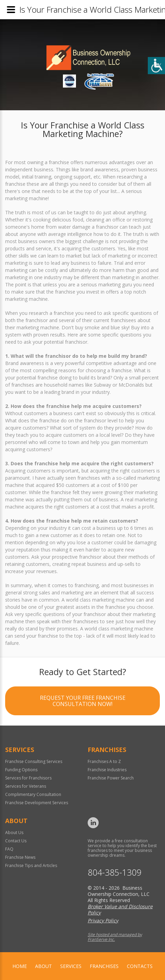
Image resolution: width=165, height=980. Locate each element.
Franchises (104, 966)
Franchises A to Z (104, 761)
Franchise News (20, 857)
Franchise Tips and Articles (31, 865)
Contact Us (16, 841)
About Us (14, 833)
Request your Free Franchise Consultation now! (83, 702)
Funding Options (21, 770)
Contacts (140, 966)
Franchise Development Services (37, 803)
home (20, 966)
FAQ (9, 849)
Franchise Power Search (111, 778)
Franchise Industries (107, 770)
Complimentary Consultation (33, 794)
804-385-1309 (114, 872)
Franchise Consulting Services (34, 761)
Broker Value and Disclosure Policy (120, 909)
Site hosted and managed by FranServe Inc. (115, 937)
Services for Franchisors (28, 778)
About (43, 966)
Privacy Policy (103, 920)
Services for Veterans (26, 786)
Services (71, 966)
